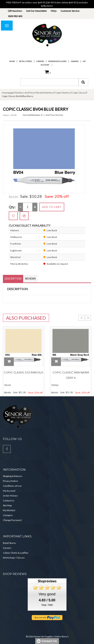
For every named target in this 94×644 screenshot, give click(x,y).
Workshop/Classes (57, 61)
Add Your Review (54, 115)
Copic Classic (79, 93)
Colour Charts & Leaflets (16, 553)
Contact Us (9, 501)
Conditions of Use (12, 486)
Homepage (8, 93)
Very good (47, 594)
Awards (75, 61)
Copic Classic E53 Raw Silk (24, 372)
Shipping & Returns (13, 476)
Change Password (12, 520)
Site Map (7, 505)
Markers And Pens (25, 93)
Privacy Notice (10, 481)
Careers (40, 61)
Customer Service (70, 11)
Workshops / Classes (14, 558)
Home (12, 61)
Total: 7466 (47, 605)
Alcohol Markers (45, 93)
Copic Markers (63, 93)
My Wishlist (9, 510)
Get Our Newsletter (36, 11)
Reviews (30, 279)
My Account (9, 491)
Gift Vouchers (15, 11)
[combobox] (49, 82)
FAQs (54, 11)
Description (13, 279)
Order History (10, 496)
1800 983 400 (15, 16)
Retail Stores (25, 61)
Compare (8, 515)
